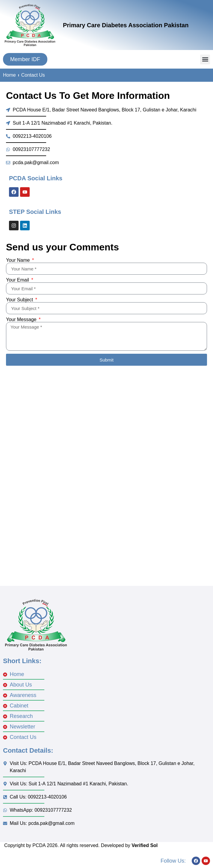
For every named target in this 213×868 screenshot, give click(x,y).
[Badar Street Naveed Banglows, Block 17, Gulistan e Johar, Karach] (106, 423)
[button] (205, 59)
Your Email (18, 280)
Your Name (19, 260)
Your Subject (20, 300)
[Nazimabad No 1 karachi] (106, 521)
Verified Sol (145, 845)
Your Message (22, 320)
